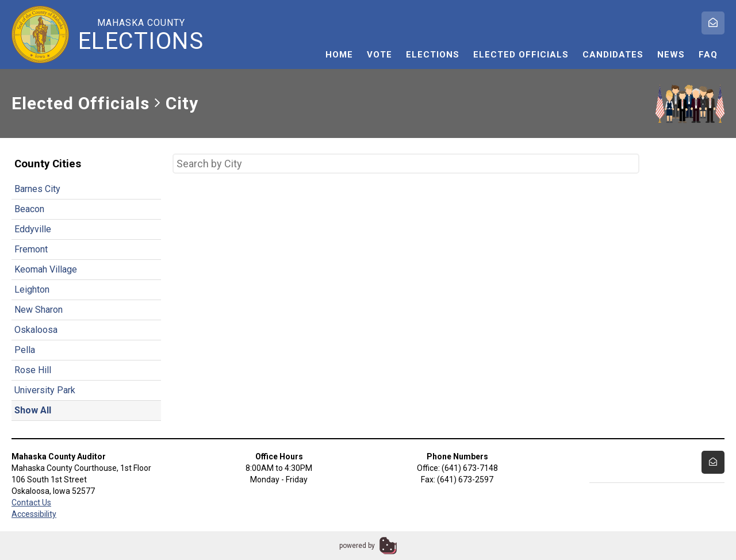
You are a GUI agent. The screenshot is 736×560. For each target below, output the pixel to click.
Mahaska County (141, 35)
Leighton (32, 289)
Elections (433, 55)
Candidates (613, 55)
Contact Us (31, 503)
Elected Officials (521, 55)
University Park (45, 390)
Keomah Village (46, 269)
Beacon (29, 209)
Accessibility (34, 514)
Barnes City (37, 189)
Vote (379, 55)
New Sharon (39, 310)
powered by (357, 546)
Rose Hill (33, 370)
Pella (25, 350)
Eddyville (33, 229)
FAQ (708, 55)
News (671, 55)
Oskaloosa (36, 330)
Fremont (31, 249)
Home (339, 55)
